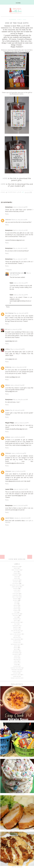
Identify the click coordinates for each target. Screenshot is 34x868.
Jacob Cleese (9, 518)
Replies (9, 270)
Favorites (16, 615)
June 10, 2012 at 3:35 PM (20, 207)
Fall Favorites (16, 614)
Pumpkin (16, 654)
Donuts (16, 605)
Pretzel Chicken (17, 867)
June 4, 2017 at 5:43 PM (21, 283)
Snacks (16, 663)
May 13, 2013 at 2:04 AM (20, 248)
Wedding (16, 676)
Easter (16, 609)
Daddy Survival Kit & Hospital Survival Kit (17, 758)
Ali (6, 329)
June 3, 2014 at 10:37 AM (19, 367)
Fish (16, 617)
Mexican (16, 637)
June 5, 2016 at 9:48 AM (18, 437)
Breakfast (16, 575)
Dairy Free (16, 597)
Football (16, 619)
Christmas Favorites (16, 585)
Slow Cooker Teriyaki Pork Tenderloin (17, 830)
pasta (16, 648)
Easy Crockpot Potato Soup (17, 721)
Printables (16, 653)
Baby (16, 568)
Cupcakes (16, 595)
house (16, 632)
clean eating (16, 587)
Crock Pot (16, 594)
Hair (16, 624)
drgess (7, 410)
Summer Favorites (16, 668)
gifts (16, 621)
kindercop (8, 367)
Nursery (16, 643)
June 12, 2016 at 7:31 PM (21, 489)
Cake (16, 577)
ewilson (8, 437)
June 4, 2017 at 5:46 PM (21, 295)
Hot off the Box (16, 631)
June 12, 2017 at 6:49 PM (20, 505)
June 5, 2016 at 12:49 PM (19, 453)
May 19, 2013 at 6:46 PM (21, 313)
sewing (16, 659)
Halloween (16, 626)
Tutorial (16, 673)
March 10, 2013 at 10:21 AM (19, 220)
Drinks (16, 607)
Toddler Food (16, 671)
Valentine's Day (16, 675)
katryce (7, 385)
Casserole (16, 580)
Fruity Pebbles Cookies (17, 794)
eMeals (16, 610)
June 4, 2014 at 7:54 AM (17, 385)
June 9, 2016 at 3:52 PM (18, 471)
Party (16, 646)
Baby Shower (16, 570)
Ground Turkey (16, 622)
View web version (17, 559)
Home (17, 556)
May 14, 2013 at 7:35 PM (20, 259)
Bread (16, 573)
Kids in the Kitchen (16, 634)
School (16, 658)
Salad (16, 656)
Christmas (16, 583)
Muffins (16, 641)
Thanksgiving (16, 670)
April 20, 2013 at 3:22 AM (20, 230)
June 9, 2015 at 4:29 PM (22, 423)
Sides (16, 661)
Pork (16, 649)
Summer (16, 666)
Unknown (8, 220)
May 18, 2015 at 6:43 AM (17, 410)
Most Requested (16, 639)
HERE (5, 178)
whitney (8, 349)
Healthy (16, 627)
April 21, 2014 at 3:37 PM (14, 329)
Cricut (16, 592)
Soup (16, 664)
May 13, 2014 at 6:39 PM (17, 349)
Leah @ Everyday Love (17, 273)
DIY (16, 604)
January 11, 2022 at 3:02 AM (22, 518)
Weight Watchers (16, 678)
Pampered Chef (16, 644)
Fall (16, 612)
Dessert (16, 599)
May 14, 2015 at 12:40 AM (20, 400)
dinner (15, 600)
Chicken (16, 582)
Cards (16, 578)
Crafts (16, 590)
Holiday (16, 629)
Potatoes (16, 651)
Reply (7, 214)
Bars (16, 572)
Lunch (16, 636)
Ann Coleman (9, 313)
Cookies (16, 588)
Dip (16, 602)
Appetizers (16, 567)
